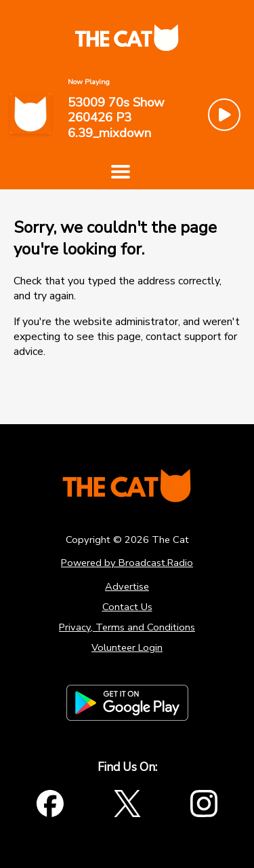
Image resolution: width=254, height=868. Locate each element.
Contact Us (127, 607)
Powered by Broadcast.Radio (127, 563)
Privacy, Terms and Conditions (127, 627)
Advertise (127, 586)
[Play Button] (224, 115)
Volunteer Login (127, 647)
